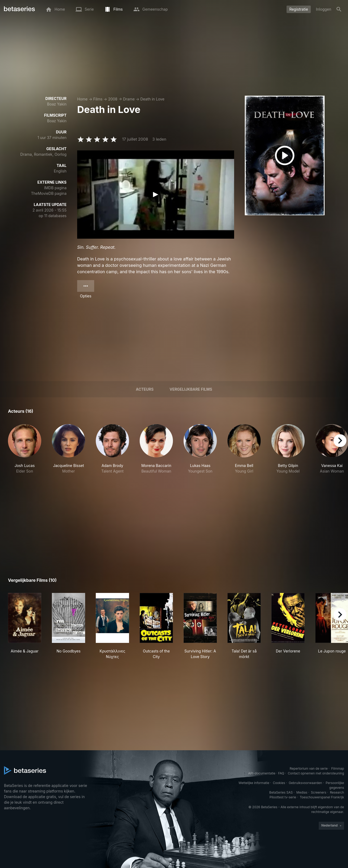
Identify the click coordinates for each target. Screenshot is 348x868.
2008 (113, 99)
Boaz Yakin (57, 104)
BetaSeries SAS (281, 792)
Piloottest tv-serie (283, 797)
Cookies (279, 783)
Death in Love (152, 99)
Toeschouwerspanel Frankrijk (322, 797)
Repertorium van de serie (309, 768)
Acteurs (145, 389)
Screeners (319, 792)
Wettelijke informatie (254, 783)
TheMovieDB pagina (49, 193)
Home (82, 99)
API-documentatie (262, 773)
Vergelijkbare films (191, 389)
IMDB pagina (55, 188)
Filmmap (338, 768)
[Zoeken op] (339, 9)
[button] (25, 452)
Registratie (299, 9)
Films (98, 99)
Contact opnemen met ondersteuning (316, 773)
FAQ (281, 773)
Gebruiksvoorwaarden (305, 783)
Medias (302, 792)
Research (337, 792)
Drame (129, 99)
